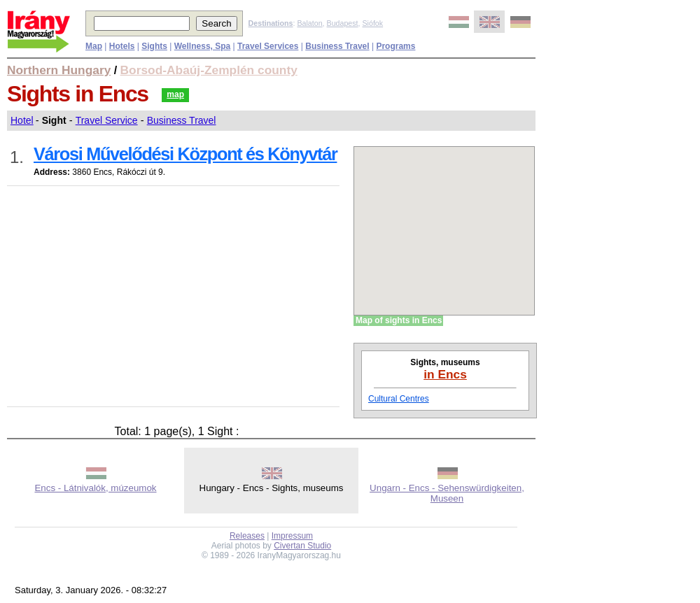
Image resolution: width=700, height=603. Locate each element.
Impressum (292, 536)
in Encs (445, 374)
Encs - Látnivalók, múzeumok (95, 488)
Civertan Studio (302, 546)
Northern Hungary (59, 70)
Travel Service (107, 120)
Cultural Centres (399, 399)
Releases (247, 536)
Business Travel (182, 120)
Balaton (309, 23)
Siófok (372, 23)
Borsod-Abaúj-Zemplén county (209, 70)
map (175, 94)
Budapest (343, 23)
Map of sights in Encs (399, 320)
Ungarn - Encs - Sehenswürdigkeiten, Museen (447, 493)
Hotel (22, 120)
